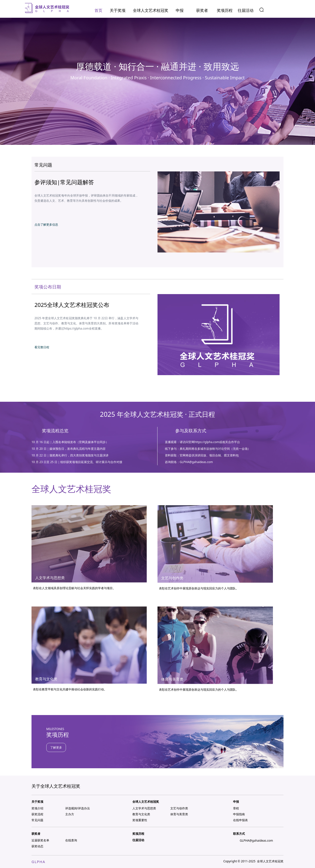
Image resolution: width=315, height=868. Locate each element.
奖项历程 (225, 10)
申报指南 (239, 814)
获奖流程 (37, 814)
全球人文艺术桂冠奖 (151, 10)
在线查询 (71, 840)
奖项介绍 (37, 808)
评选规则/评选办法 (78, 808)
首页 (98, 10)
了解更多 (56, 747)
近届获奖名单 (40, 840)
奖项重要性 (140, 820)
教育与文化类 (141, 814)
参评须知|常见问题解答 (64, 182)
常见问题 (37, 820)
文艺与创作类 (179, 808)
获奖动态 (37, 846)
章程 (236, 808)
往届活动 (246, 10)
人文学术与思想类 (144, 808)
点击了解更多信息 (46, 225)
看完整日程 (42, 347)
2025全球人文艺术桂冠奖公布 (72, 305)
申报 (180, 10)
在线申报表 (240, 820)
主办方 (70, 814)
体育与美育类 (179, 814)
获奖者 (202, 10)
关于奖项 (118, 10)
